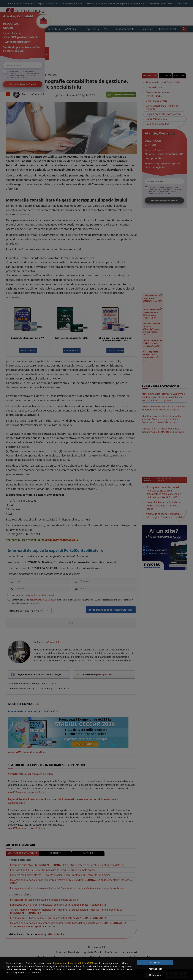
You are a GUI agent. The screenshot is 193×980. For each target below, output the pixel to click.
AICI (123, 969)
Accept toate (155, 963)
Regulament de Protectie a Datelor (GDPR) (73, 963)
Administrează (155, 969)
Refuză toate (155, 975)
